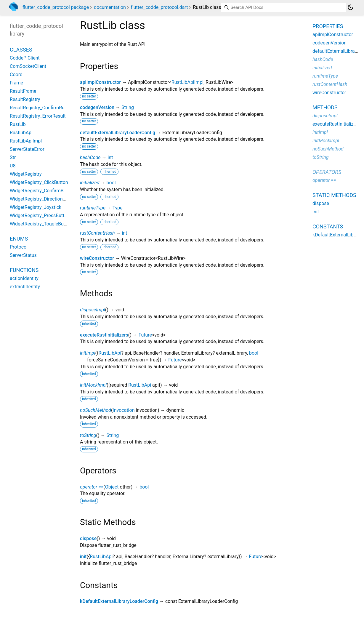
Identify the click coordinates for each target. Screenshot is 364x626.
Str (13, 157)
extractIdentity (25, 287)
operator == (92, 487)
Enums (19, 239)
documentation (110, 7)
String (128, 107)
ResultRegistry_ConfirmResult (41, 108)
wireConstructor (97, 258)
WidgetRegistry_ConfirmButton (42, 191)
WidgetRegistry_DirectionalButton (45, 199)
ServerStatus (23, 255)
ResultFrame (23, 91)
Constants (328, 226)
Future (145, 335)
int (110, 157)
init (83, 557)
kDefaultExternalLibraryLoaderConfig (119, 601)
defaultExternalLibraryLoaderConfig (118, 133)
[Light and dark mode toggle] (350, 7)
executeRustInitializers (104, 335)
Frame (16, 83)
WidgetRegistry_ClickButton (39, 182)
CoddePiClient (25, 58)
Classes (21, 50)
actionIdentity (24, 278)
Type (118, 208)
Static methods (334, 195)
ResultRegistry (25, 99)
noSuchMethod (96, 410)
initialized (90, 183)
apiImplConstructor (100, 82)
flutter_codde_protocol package (56, 7)
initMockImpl (93, 385)
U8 (13, 166)
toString (88, 435)
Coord (16, 75)
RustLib (18, 124)
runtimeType (93, 208)
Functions (24, 270)
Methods (325, 107)
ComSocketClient (28, 66)
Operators (327, 172)
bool (111, 183)
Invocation (124, 410)
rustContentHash (97, 233)
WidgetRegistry (26, 174)
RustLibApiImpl (187, 82)
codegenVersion (97, 107)
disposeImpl (93, 310)
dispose (88, 538)
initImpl (88, 353)
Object (112, 487)
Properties (328, 26)
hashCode (90, 157)
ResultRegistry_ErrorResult (38, 116)
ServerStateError (27, 149)
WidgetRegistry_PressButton (40, 216)
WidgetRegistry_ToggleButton (41, 224)
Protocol (19, 247)
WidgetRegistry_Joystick (36, 207)
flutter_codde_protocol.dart (159, 7)
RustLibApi (110, 353)
